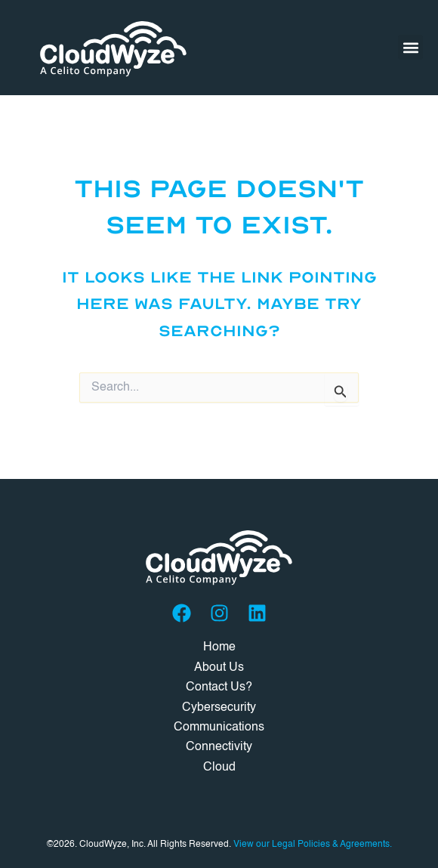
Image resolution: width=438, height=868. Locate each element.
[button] (410, 47)
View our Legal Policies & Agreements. (313, 845)
